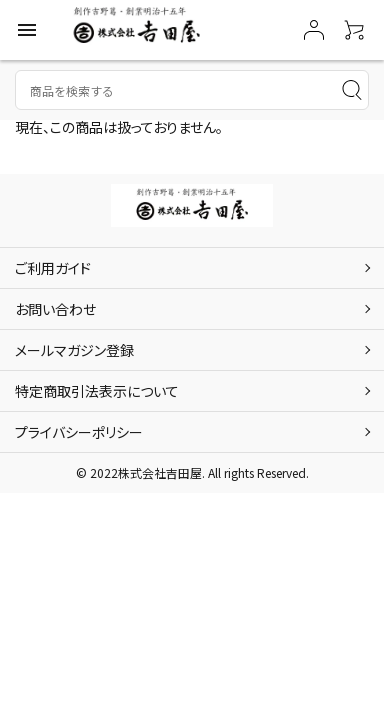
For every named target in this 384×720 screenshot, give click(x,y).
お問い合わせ (55, 309)
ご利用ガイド (53, 268)
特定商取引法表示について (97, 391)
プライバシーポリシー (79, 432)
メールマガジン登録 (74, 350)
